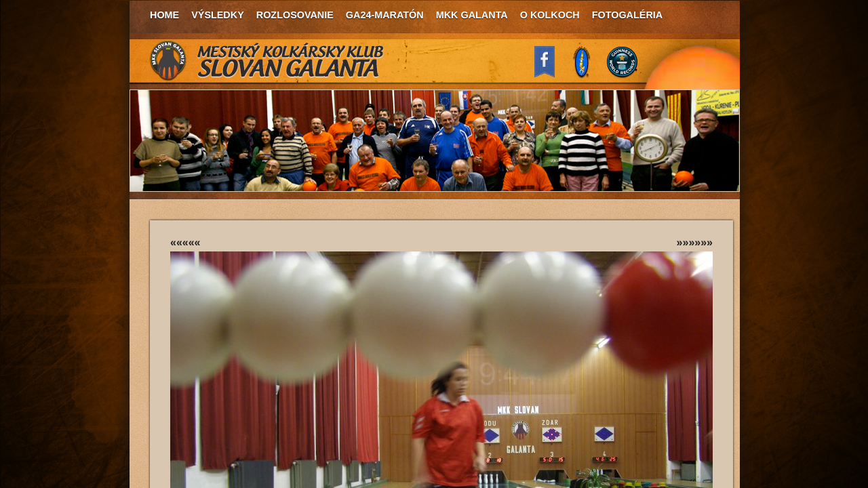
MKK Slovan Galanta (267, 61)
